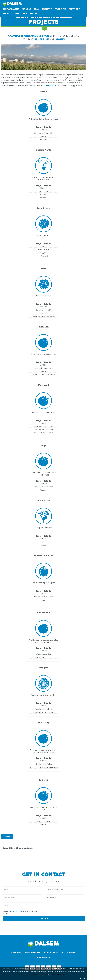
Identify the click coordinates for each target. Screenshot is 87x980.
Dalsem (12, 4)
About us (26, 9)
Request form (52, 85)
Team (37, 9)
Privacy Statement (17, 911)
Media (6, 14)
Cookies (11, 968)
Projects (47, 9)
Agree (82, 978)
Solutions (74, 9)
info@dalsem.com (44, 958)
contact (16, 14)
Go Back (7, 837)
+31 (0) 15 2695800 (68, 952)
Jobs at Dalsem (11, 9)
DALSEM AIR (60, 9)
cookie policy (46, 975)
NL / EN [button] (28, 14)
